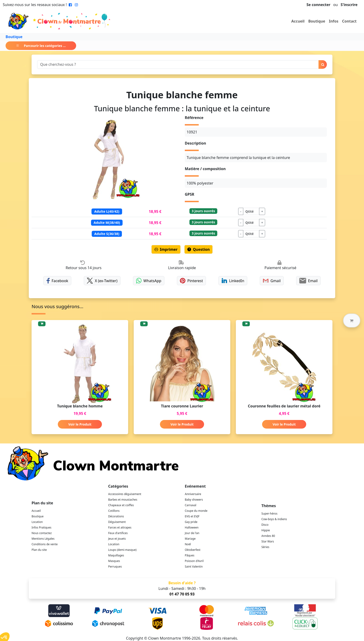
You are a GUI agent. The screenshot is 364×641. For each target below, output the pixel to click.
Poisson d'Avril (194, 561)
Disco (265, 525)
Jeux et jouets (117, 539)
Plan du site (39, 550)
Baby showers (194, 500)
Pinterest (192, 281)
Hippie (266, 530)
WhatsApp (149, 281)
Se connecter (318, 5)
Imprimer (166, 249)
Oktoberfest (193, 550)
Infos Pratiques (41, 527)
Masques (114, 561)
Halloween (192, 527)
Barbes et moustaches (123, 500)
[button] (352, 320)
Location (37, 522)
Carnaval (190, 505)
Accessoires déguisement (125, 494)
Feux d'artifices (118, 533)
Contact (349, 21)
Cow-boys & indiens (274, 519)
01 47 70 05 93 (182, 594)
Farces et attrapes (120, 527)
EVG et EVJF (192, 516)
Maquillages (116, 555)
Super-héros (269, 514)
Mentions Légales (43, 539)
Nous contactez (42, 533)
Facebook (57, 281)
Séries (265, 547)
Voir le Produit (80, 424)
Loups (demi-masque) (122, 550)
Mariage (190, 539)
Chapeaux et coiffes (121, 505)
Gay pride (191, 522)
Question (199, 249)
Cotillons (114, 511)
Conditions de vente (45, 544)
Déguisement (117, 522)
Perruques (115, 567)
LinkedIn (233, 281)
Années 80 (268, 536)
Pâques (190, 555)
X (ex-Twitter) (102, 281)
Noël (188, 544)
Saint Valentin (194, 567)
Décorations (116, 516)
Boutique (317, 21)
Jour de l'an (192, 533)
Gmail (272, 281)
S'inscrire (349, 5)
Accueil (298, 21)
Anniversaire (193, 494)
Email (308, 281)
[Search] (178, 64)
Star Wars (268, 541)
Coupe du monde (196, 511)
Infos (334, 21)
